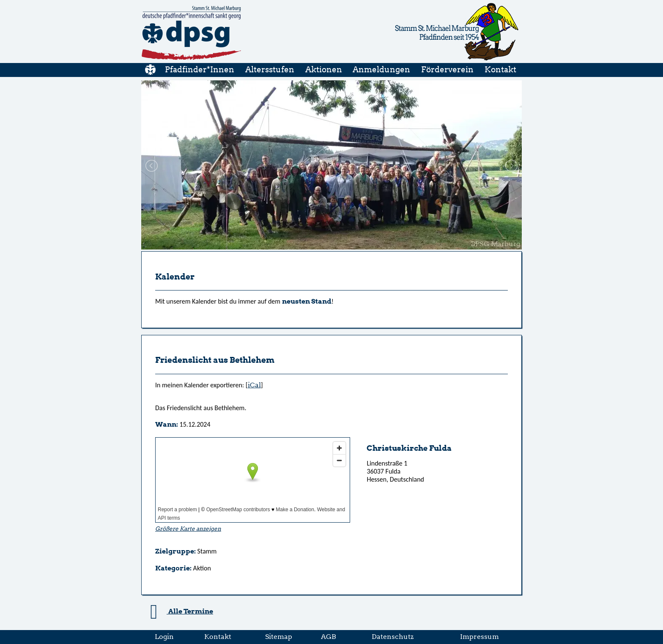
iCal (254, 385)
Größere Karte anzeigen (188, 529)
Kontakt (218, 637)
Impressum (479, 637)
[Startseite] (191, 59)
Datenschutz (393, 637)
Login (164, 637)
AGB (329, 637)
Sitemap (279, 637)
